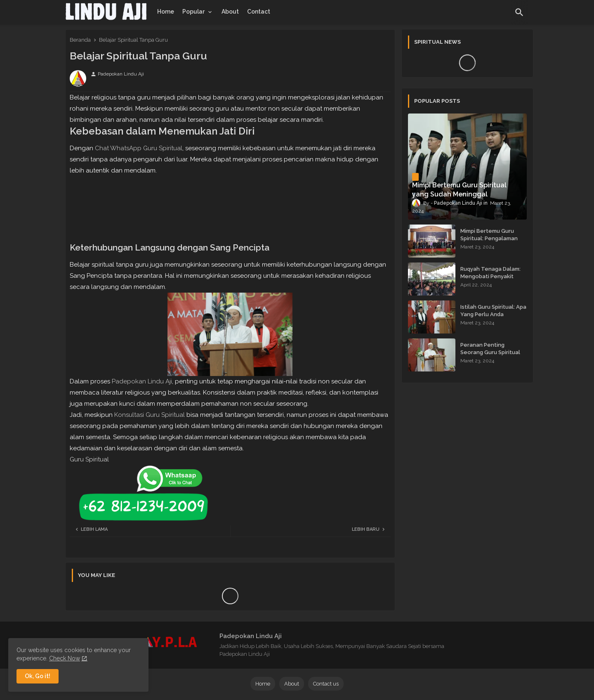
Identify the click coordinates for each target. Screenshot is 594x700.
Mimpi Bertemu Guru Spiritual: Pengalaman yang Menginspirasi (489, 238)
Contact (259, 12)
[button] (519, 12)
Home (166, 12)
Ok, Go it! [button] (38, 676)
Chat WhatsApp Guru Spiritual (139, 148)
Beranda (80, 40)
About (230, 12)
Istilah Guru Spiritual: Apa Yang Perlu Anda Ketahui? (493, 314)
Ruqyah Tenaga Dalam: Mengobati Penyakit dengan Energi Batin (490, 276)
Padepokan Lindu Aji (142, 381)
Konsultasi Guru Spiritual (150, 415)
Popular (193, 12)
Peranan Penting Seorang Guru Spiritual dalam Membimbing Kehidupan (490, 356)
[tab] (166, 12)
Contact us (326, 684)
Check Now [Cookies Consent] (65, 658)
